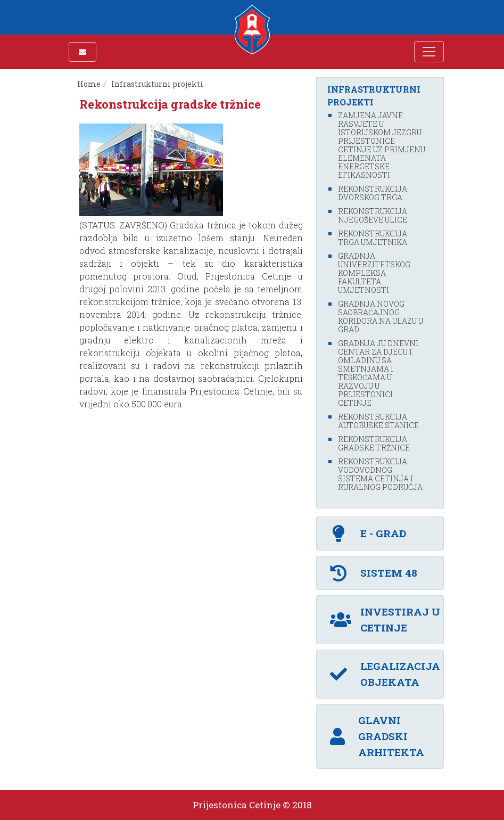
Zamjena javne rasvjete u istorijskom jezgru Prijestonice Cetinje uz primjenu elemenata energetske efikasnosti (382, 145)
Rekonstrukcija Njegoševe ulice (373, 215)
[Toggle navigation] (429, 52)
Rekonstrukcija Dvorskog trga (373, 193)
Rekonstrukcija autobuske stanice (378, 421)
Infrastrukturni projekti (157, 84)
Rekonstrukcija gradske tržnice (374, 443)
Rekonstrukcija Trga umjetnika (373, 238)
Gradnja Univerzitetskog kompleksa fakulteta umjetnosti (374, 273)
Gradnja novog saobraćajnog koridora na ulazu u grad (381, 317)
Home (89, 84)
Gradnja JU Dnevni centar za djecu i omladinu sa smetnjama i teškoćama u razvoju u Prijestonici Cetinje (378, 373)
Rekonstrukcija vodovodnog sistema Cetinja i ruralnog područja (380, 474)
